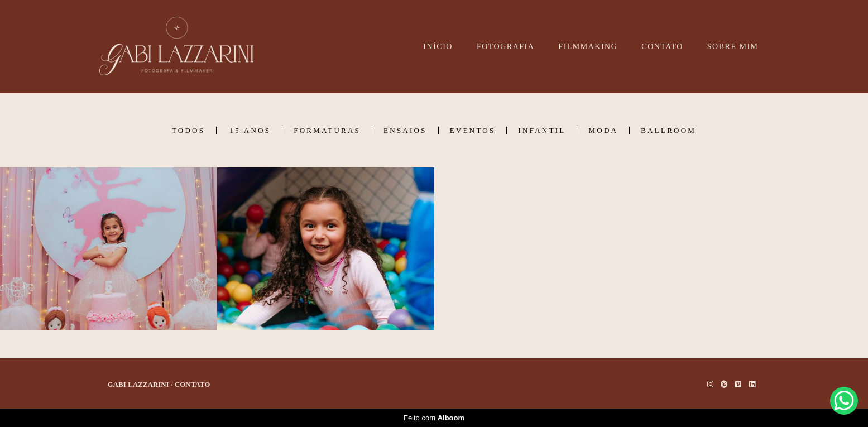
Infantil (542, 130)
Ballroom (668, 130)
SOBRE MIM (733, 47)
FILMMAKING (588, 47)
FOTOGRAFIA (505, 47)
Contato (193, 384)
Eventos (473, 130)
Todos (188, 130)
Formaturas (327, 130)
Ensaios (405, 130)
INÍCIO (438, 47)
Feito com (434, 418)
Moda (603, 130)
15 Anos (250, 130)
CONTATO (662, 47)
